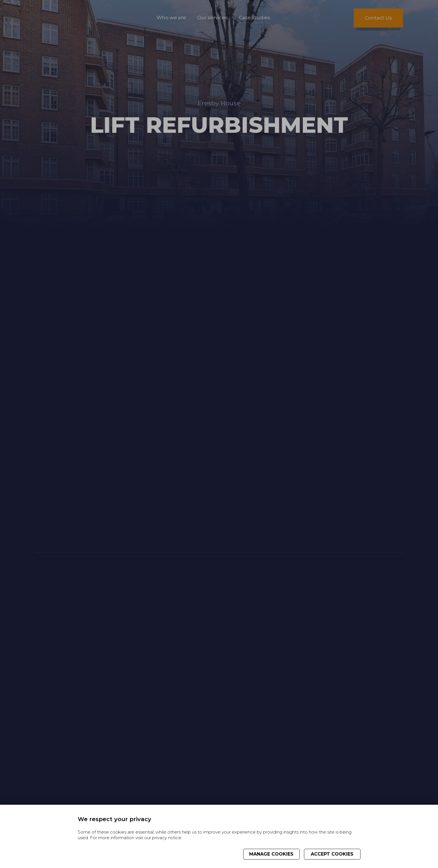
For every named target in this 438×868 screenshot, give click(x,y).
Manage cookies (271, 854)
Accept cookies (332, 854)
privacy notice (167, 838)
